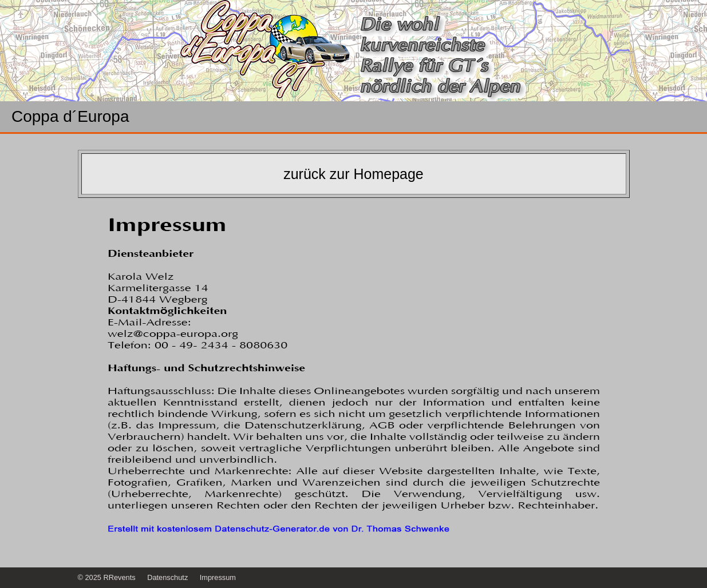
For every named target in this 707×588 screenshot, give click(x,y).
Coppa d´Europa (70, 117)
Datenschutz (167, 577)
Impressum (218, 577)
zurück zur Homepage (353, 174)
